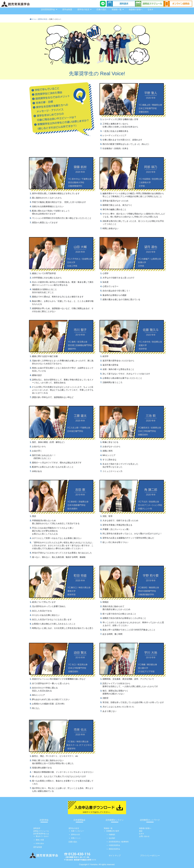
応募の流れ (101, 9)
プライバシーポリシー (150, 856)
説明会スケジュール (41, 831)
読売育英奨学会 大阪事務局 (119, 842)
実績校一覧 (108, 828)
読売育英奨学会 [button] (49, 9)
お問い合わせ (144, 836)
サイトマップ (115, 856)
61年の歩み (40, 843)
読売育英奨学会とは (41, 834)
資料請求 (37, 828)
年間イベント (76, 838)
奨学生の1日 (75, 835)
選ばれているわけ (42, 836)
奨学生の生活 (74, 828)
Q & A (150, 9)
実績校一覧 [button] (118, 9)
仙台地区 (112, 838)
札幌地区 (112, 835)
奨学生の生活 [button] (84, 9)
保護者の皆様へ (136, 9)
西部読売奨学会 (114, 849)
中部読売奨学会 (114, 845)
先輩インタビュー (77, 831)
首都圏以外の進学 (113, 831)
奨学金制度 (67, 9)
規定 (141, 831)
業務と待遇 (40, 840)
